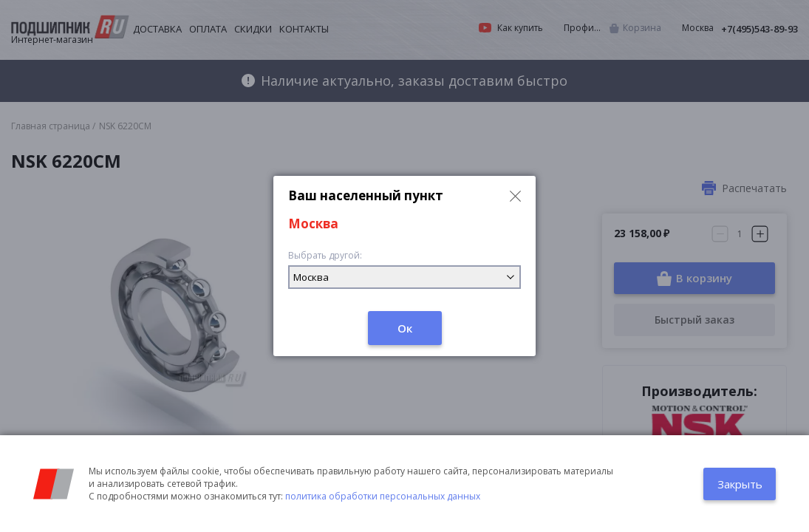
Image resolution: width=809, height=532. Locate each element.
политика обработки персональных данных (383, 496)
